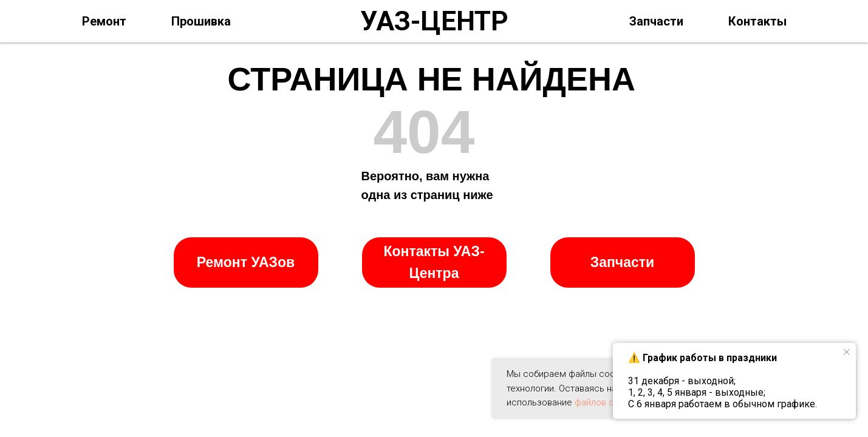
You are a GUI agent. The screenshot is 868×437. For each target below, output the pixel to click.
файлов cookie (606, 402)
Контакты (757, 21)
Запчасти (656, 21)
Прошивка (201, 21)
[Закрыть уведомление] (847, 352)
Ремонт (104, 21)
